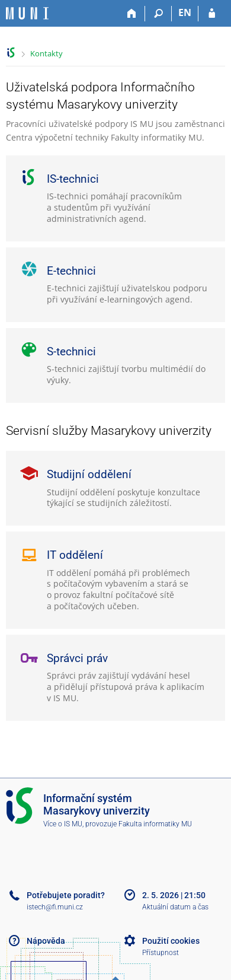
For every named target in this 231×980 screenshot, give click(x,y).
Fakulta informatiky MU (155, 824)
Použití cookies (171, 941)
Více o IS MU (63, 824)
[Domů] (132, 14)
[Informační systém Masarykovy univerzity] (27, 13)
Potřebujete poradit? (66, 895)
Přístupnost (161, 953)
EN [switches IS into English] (185, 12)
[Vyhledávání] (158, 14)
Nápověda (46, 941)
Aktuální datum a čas (175, 907)
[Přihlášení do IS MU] (212, 14)
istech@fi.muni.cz (55, 907)
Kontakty (46, 53)
